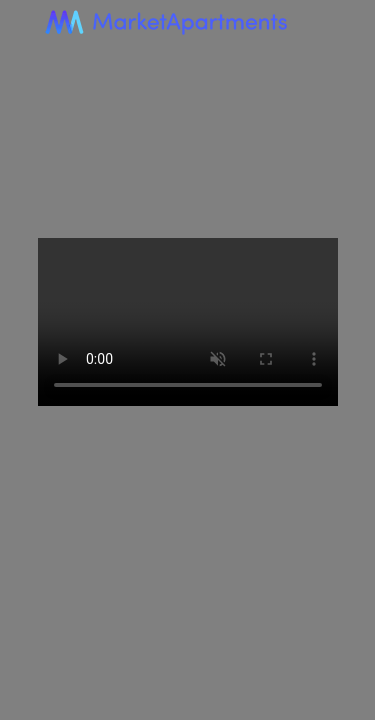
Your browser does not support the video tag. (188, 322)
